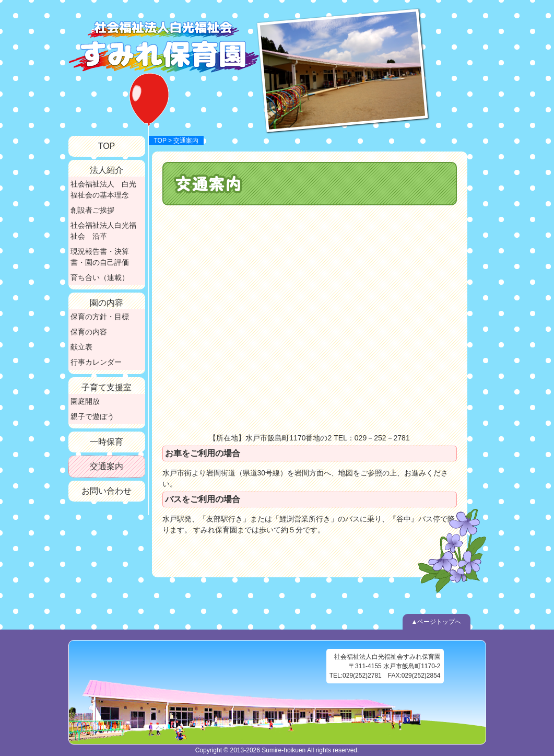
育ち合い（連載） (100, 277)
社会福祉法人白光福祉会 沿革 (103, 231)
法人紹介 (107, 170)
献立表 (81, 347)
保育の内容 (89, 332)
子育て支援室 (107, 387)
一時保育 (107, 442)
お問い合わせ (107, 491)
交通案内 (107, 466)
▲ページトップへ (437, 622)
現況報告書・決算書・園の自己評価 (100, 257)
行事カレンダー (96, 362)
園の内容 (107, 303)
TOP (160, 141)
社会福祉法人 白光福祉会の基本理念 (103, 189)
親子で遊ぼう (92, 416)
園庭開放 (85, 401)
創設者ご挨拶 (92, 210)
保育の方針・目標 (100, 317)
